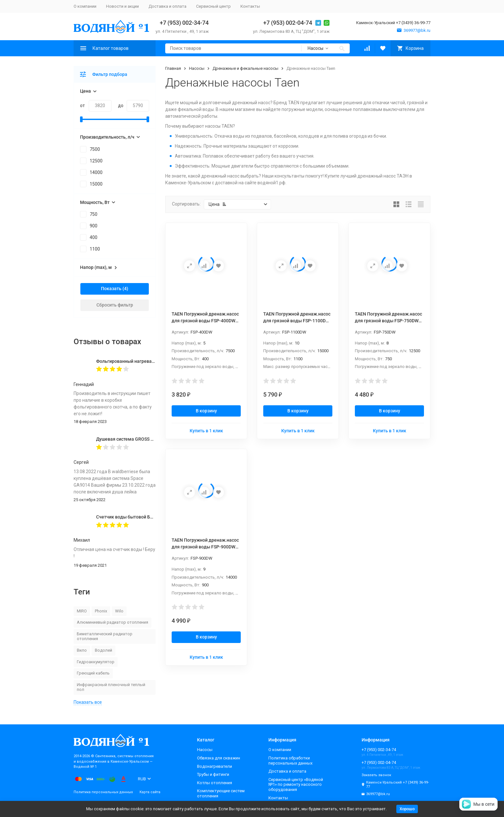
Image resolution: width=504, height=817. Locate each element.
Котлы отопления (215, 783)
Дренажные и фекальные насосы (245, 68)
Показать (111, 289)
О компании (85, 6)
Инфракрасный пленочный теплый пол (111, 687)
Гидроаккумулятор (96, 662)
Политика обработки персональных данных (290, 761)
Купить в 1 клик (206, 431)
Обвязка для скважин (219, 758)
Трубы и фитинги (213, 774)
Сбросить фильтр (115, 305)
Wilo (119, 611)
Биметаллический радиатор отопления (105, 636)
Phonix (101, 611)
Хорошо (407, 809)
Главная (173, 68)
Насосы (197, 68)
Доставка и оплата (167, 6)
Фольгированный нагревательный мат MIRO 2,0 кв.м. (153, 361)
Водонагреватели (215, 766)
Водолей (104, 650)
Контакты (250, 6)
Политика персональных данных (103, 792)
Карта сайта (150, 792)
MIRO (82, 611)
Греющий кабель (93, 673)
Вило (82, 650)
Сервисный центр (213, 6)
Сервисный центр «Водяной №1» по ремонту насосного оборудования (296, 785)
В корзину (206, 411)
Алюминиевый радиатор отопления (113, 622)
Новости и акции (122, 6)
